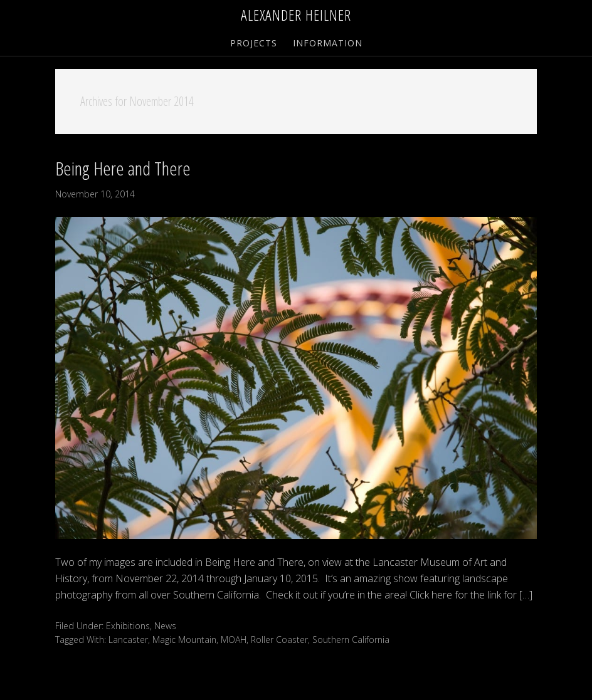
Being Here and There (123, 168)
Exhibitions (128, 626)
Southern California (351, 640)
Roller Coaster (279, 640)
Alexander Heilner (296, 15)
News (165, 626)
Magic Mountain (184, 640)
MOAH (234, 640)
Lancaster (128, 640)
